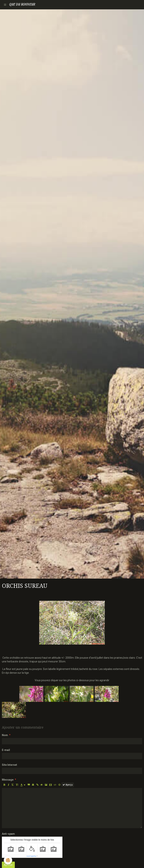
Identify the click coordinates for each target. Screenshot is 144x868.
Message (8, 780)
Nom (5, 735)
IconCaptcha (31, 856)
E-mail (6, 750)
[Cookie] (8, 860)
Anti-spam (8, 834)
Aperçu (68, 785)
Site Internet (9, 765)
